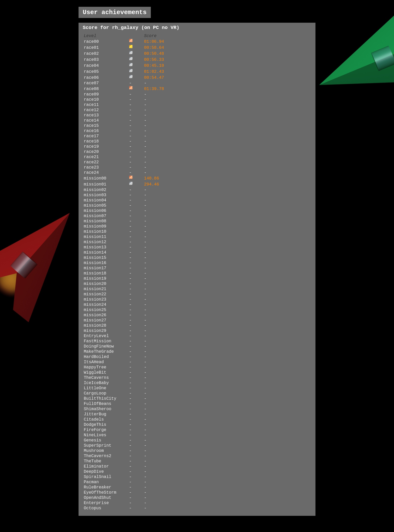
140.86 (152, 178)
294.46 (152, 184)
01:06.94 (154, 42)
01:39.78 (154, 89)
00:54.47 (154, 78)
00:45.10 (154, 66)
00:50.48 (154, 54)
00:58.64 (154, 48)
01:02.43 (154, 72)
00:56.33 (154, 60)
